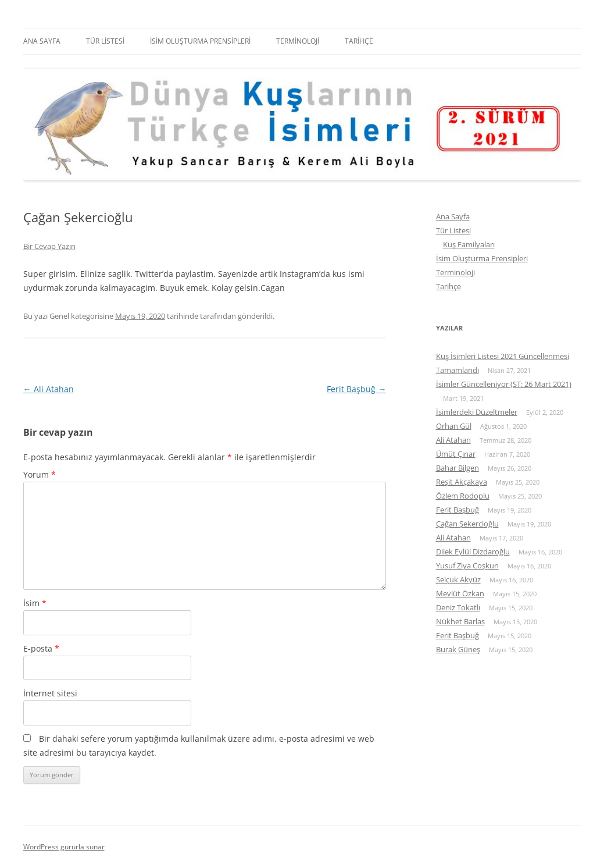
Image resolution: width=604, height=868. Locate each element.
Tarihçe (359, 41)
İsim (35, 603)
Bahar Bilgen (458, 468)
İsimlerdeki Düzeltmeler (477, 412)
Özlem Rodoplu (463, 496)
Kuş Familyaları (469, 244)
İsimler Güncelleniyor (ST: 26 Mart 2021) (504, 384)
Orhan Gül (454, 426)
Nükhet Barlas (460, 621)
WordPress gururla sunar (64, 847)
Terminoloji (298, 41)
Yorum (40, 474)
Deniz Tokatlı (458, 607)
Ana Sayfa (42, 41)
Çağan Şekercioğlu (467, 524)
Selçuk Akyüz (458, 579)
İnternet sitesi (50, 693)
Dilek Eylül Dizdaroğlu (473, 552)
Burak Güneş (458, 649)
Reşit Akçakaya (462, 482)
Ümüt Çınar (456, 454)
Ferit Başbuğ (356, 389)
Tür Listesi (105, 41)
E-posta (41, 648)
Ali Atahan (49, 389)
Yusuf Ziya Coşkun (467, 565)
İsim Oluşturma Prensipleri (200, 41)
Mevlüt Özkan (460, 593)
